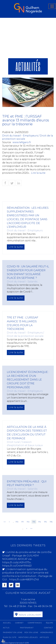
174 (40, 522)
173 (34, 522)
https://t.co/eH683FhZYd (24, 579)
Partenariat (27, 628)
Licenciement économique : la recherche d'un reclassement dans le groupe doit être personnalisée (28, 380)
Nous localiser (30, 615)
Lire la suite (38, 173)
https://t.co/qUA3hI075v (16, 562)
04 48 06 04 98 (43, 606)
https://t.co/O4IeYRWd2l (17, 566)
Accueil (7, 623)
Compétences (35, 623)
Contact (49, 628)
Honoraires (47, 632)
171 (22, 522)
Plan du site (10, 637)
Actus (6, 628)
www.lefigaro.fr (22, 142)
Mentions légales (28, 637)
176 (51, 522)
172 (28, 522)
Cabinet (19, 623)
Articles (44, 637)
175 (45, 522)
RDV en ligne (31, 632)
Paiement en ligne (13, 632)
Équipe (50, 623)
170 (17, 522)
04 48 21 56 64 (18, 606)
